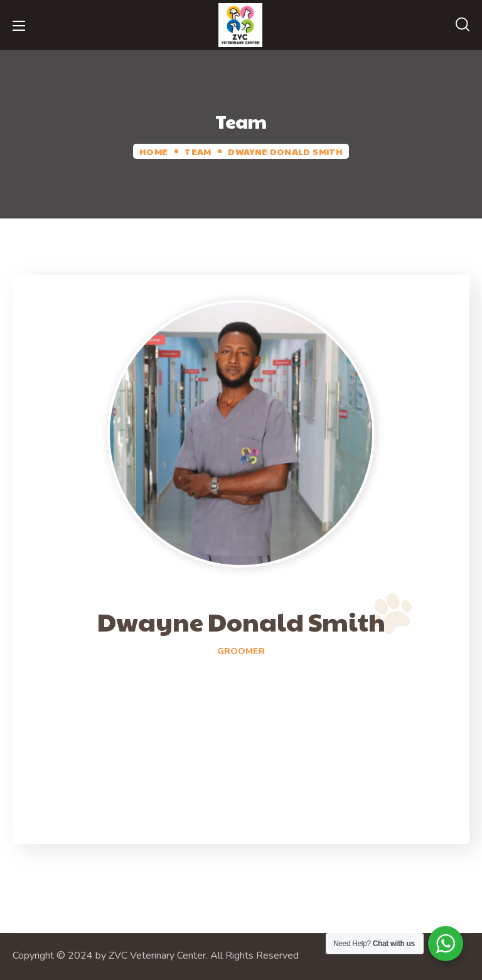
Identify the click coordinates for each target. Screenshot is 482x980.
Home (153, 151)
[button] (463, 25)
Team (198, 151)
